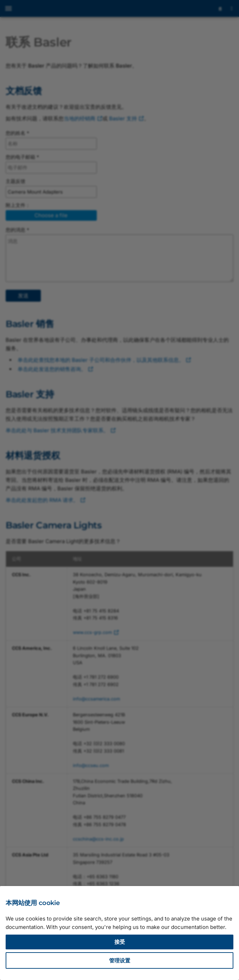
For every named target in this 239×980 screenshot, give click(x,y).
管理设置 (120, 960)
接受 (120, 942)
